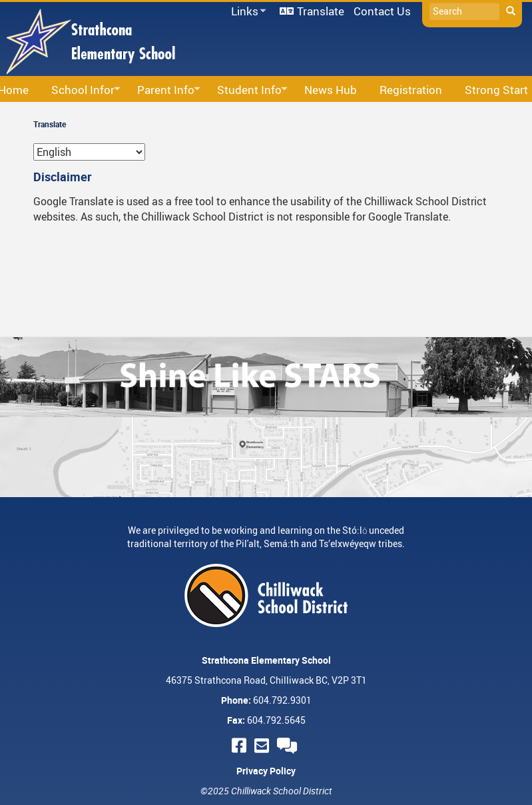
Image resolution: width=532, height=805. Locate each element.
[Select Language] (89, 152)
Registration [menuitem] (411, 90)
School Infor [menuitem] (82, 90)
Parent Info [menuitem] (165, 90)
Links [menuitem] (246, 12)
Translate (50, 124)
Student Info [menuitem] (248, 90)
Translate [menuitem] (321, 11)
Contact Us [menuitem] (382, 11)
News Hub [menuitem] (331, 90)
